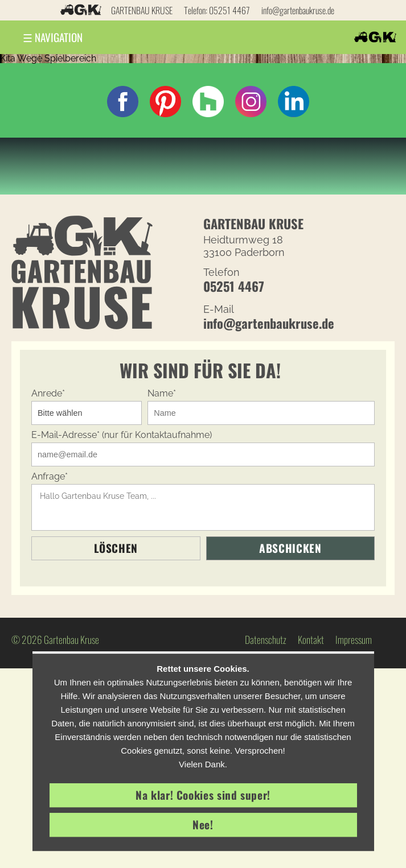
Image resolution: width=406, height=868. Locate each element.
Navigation (53, 37)
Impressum (354, 639)
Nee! (203, 824)
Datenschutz (266, 639)
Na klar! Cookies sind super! (203, 795)
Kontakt (311, 639)
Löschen (116, 548)
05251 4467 (229, 10)
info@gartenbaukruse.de (298, 10)
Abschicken (290, 548)
